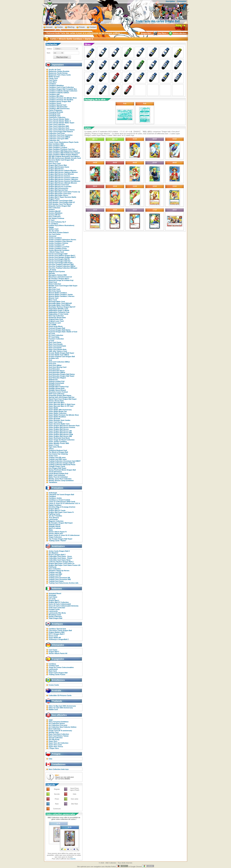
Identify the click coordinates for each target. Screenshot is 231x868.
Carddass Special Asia (57, 629)
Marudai (52, 273)
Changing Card (54, 114)
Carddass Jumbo (55, 498)
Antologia (52, 595)
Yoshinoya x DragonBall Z (59, 639)
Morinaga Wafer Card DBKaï (59, 305)
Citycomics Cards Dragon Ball (60, 630)
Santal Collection (55, 616)
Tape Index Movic (55, 447)
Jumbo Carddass (55, 238)
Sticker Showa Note (56, 401)
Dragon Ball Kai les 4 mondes (60, 186)
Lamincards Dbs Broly (57, 613)
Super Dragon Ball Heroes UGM (61, 434)
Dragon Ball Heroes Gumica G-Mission (63, 178)
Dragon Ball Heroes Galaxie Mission (62, 170)
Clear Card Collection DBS (59, 126)
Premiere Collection (56, 339)
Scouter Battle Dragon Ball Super (61, 353)
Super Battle (53, 408)
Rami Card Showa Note (58, 349)
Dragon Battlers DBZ (57, 632)
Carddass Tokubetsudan (58, 107)
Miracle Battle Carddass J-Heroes (62, 296)
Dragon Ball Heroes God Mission (61, 174)
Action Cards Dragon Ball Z (59, 551)
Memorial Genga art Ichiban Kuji (61, 280)
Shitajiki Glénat (54, 526)
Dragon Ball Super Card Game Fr (61, 512)
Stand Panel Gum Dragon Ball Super (63, 399)
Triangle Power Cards (57, 466)
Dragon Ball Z (54, 509)
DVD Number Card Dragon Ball (60, 201)
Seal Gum (52, 364)
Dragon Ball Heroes (56, 169)
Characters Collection (57, 117)
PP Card (52, 333)
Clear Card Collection (57, 124)
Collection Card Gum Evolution (61, 135)
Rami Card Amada (56, 344)
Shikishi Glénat (54, 525)
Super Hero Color (55, 745)
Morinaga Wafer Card (57, 302)
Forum (82, 27)
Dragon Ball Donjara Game (59, 167)
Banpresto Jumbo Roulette (59, 71)
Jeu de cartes (54, 231)
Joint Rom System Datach (59, 232)
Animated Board (55, 593)
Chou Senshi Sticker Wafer (59, 119)
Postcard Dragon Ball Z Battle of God (63, 332)
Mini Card (52, 287)
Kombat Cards (54, 609)
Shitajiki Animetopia (56, 383)
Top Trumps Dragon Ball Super (60, 539)
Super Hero (53, 741)
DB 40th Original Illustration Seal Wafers (64, 156)
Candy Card (53, 78)
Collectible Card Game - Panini (60, 558)
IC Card (51, 220)
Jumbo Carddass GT (57, 245)
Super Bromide (54, 418)
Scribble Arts (54, 358)
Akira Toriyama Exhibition (59, 722)
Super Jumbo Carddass (58, 442)
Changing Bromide (56, 112)
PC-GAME (52, 325)
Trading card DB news (57, 457)
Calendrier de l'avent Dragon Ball (61, 495)
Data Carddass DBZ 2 (57, 146)
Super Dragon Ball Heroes (59, 429)
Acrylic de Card (55, 70)
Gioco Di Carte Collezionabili (60, 604)
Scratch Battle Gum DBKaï (59, 355)
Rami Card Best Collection (59, 734)
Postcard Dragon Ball (57, 328)
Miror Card (53, 300)
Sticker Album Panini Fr (58, 532)
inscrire (73, 859)
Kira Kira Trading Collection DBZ (61, 264)
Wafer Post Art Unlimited (58, 477)
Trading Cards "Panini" (57, 541)
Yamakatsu (53, 482)
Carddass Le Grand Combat (59, 500)
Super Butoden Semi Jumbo (59, 420)
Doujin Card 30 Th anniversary (60, 731)
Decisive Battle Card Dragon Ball (61, 160)
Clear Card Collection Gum (59, 128)
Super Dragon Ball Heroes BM (60, 433)
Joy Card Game (55, 234)
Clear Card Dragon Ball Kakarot (61, 132)
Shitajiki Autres (55, 385)
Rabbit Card (53, 709)
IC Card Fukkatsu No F (57, 222)
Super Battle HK (55, 638)
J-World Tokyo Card (56, 252)
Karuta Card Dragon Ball (58, 254)
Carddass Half (54, 94)
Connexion (182, 1)
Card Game (53, 80)
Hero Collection (55, 217)
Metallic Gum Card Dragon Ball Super (63, 286)
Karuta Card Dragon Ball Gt (59, 259)
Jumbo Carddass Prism (58, 248)
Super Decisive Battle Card (59, 424)
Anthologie (53, 493)
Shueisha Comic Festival (58, 392)
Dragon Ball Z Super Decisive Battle (62, 197)
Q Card (51, 341)
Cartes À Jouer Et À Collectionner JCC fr (64, 503)
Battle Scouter (54, 77)
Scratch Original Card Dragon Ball (62, 356)
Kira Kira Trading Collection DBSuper (63, 268)
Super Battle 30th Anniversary (60, 410)
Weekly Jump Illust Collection (60, 479)
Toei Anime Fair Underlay (58, 454)
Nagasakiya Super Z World (59, 310)
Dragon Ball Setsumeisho (58, 188)
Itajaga (51, 227)
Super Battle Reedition (57, 417)
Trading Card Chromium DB (59, 578)
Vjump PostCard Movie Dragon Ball (62, 470)
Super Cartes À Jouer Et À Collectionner (64, 535)
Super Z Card (54, 445)
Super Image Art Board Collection (62, 440)
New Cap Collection (56, 316)
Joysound (52, 236)
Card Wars (53, 82)
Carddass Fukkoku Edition (59, 93)
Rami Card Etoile (55, 348)
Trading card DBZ (55, 574)
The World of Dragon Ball (58, 452)
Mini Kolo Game (55, 291)
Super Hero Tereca (56, 747)
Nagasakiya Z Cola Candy (58, 314)
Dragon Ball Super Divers (58, 195)
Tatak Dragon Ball (55, 618)
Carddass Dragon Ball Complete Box (63, 89)
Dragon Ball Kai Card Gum (59, 185)
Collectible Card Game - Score (60, 556)
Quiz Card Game (55, 342)
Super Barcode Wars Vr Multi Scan (62, 404)
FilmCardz (53, 567)
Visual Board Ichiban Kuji (58, 473)
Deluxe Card (53, 162)
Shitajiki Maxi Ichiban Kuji (59, 387)
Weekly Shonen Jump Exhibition (61, 480)
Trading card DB (55, 572)
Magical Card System (57, 271)
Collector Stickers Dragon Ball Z (61, 562)
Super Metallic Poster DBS (59, 443)
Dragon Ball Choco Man (58, 165)
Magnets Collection (56, 521)
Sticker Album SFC (56, 533)
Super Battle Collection (58, 413)
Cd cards (52, 599)
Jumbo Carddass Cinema (58, 243)
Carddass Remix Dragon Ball (60, 101)
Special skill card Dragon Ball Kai (61, 397)
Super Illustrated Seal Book (59, 438)
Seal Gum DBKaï (55, 365)
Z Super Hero (54, 748)
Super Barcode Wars (57, 403)
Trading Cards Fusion (57, 674)
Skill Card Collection (56, 394)
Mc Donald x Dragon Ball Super (61, 523)
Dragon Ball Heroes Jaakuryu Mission (63, 172)
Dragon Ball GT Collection (59, 602)
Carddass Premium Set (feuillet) (61, 100)
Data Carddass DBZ (56, 144)
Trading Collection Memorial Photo (62, 465)
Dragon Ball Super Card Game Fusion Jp (64, 192)
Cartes (60, 27)
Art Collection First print (58, 725)
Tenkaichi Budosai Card (58, 450)
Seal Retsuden (54, 369)
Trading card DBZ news (58, 459)
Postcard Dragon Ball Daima (60, 330)
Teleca (51, 449)
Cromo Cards (54, 685)
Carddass (52, 84)
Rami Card (53, 671)
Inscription (170, 1)
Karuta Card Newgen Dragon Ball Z (62, 257)
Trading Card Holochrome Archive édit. (64, 583)
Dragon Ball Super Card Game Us (62, 563)
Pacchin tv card (55, 323)
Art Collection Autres (57, 723)
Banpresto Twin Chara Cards (60, 75)
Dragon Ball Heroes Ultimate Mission (63, 183)
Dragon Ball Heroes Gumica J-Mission (63, 179)
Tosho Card (53, 456)
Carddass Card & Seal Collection (61, 87)
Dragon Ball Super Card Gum (60, 194)
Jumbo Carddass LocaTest (59, 247)
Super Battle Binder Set (58, 411)
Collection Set (54, 140)
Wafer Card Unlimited (57, 475)
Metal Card (53, 282)
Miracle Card (53, 298)
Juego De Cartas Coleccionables (61, 667)
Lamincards (53, 519)
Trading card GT (55, 576)
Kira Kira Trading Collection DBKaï (62, 266)
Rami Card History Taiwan (59, 736)
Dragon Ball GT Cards (57, 510)
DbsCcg (71, 27)
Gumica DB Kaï (54, 215)
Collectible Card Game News (60, 560)
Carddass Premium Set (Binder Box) (63, 98)
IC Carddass (53, 224)
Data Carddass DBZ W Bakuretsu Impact (64, 153)
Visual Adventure (55, 472)
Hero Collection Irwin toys (59, 769)
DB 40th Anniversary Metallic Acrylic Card (65, 158)
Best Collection (55, 729)
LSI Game (52, 270)
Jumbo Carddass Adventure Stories (62, 240)
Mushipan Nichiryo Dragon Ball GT (62, 307)
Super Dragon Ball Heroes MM (60, 436)
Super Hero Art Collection (58, 743)
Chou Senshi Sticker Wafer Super (61, 123)
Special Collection (56, 738)
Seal (50, 360)
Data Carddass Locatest (58, 147)
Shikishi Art (53, 380)
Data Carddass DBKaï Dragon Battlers (63, 155)
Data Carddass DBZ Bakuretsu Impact (63, 151)
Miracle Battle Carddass (58, 293)
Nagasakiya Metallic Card (58, 309)
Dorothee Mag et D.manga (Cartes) (62, 507)
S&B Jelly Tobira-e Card (58, 351)
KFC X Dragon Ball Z (57, 634)
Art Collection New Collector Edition (63, 727)
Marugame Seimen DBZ (58, 275)
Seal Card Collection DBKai (59, 362)
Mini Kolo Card (54, 289)
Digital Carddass (55, 505)
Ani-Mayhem (53, 553)
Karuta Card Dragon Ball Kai (60, 261)
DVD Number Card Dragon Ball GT (62, 202)
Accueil (49, 27)
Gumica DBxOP (55, 211)
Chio (50, 759)
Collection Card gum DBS (58, 139)
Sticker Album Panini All (58, 653)
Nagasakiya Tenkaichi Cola (59, 312)
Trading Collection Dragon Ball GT (62, 463)
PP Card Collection (56, 335)
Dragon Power (54, 199)
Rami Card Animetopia (57, 346)
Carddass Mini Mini (56, 96)
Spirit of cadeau (55, 528)
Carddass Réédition (56, 85)
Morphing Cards (55, 615)
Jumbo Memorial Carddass (59, 250)
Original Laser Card (56, 321)
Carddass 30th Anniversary (59, 108)
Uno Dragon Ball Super (57, 468)
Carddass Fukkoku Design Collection (63, 91)
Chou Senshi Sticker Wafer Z (60, 121)
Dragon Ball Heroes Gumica (59, 176)
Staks (51, 530)
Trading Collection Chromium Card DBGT (65, 461)
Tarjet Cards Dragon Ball (58, 673)
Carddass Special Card (57, 105)
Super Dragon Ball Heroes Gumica (62, 427)
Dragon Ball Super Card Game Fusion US (64, 565)
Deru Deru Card (55, 163)
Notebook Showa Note (57, 318)
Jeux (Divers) (54, 518)
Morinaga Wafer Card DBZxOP (60, 303)
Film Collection (54, 208)
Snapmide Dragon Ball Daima (60, 395)
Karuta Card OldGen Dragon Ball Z (62, 256)
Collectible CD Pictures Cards (60, 695)
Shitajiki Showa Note (57, 388)
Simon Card (53, 636)
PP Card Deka (54, 337)
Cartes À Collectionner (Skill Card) (62, 502)
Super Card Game (55, 422)
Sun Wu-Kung (54, 739)
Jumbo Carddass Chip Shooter (60, 241)
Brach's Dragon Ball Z (57, 555)
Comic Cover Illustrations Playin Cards (64, 142)
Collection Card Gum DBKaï (59, 137)
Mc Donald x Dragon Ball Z (59, 279)
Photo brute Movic (56, 326)
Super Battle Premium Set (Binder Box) (64, 415)
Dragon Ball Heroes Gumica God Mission (64, 181)
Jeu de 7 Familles (55, 516)
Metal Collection (55, 284)
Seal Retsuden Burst (57, 371)
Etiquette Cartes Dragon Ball (60, 206)
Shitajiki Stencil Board (57, 390)
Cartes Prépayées (55, 110)
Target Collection (55, 537)
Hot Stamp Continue (56, 218)
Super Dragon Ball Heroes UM (60, 431)
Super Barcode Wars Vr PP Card (61, 406)
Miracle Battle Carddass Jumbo (61, 294)
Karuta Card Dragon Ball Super (61, 263)
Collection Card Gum (57, 133)
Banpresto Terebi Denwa (58, 73)
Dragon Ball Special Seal (58, 190)
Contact (93, 27)
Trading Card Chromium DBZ (60, 579)
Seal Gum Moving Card (57, 367)
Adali (51, 720)
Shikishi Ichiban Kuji (57, 381)
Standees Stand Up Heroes (59, 571)
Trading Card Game (56, 581)
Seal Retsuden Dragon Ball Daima (62, 374)
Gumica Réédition (56, 213)
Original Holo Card (56, 319)
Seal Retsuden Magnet (57, 378)
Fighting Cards (54, 514)
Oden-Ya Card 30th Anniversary (61, 708)
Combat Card (54, 666)
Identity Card (54, 732)
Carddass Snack (55, 103)
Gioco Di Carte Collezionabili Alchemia (63, 606)
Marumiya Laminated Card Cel (60, 277)
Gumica (52, 209)
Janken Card (53, 229)
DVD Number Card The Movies (60, 204)
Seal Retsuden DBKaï (57, 372)
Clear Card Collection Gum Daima (62, 130)
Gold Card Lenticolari (57, 608)
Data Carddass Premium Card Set (62, 149)
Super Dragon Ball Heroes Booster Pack (64, 426)
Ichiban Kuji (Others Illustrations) (61, 225)
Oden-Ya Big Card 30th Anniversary (62, 706)
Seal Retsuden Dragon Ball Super (62, 376)
